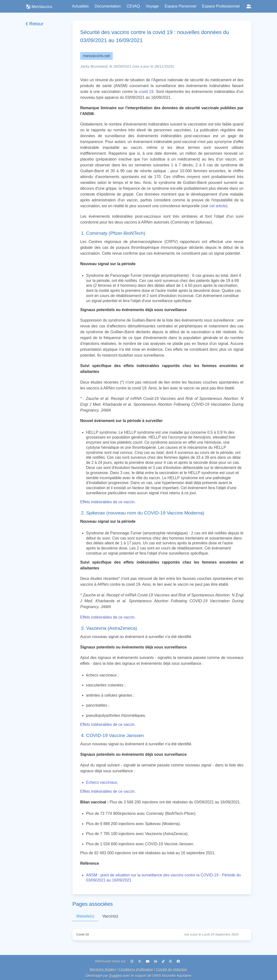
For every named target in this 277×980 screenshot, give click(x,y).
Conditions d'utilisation (136, 970)
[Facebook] (178, 961)
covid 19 (146, 92)
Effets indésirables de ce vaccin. (108, 502)
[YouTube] (148, 961)
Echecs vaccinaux (102, 782)
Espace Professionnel (221, 6)
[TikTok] (164, 961)
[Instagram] (132, 961)
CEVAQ (133, 6)
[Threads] (171, 961)
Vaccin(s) (110, 916)
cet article (218, 206)
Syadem (116, 976)
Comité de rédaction (172, 970)
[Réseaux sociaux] (249, 6)
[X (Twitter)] (140, 961)
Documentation (108, 6)
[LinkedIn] (156, 961)
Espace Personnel (180, 6)
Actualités (80, 6)
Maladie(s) (85, 916)
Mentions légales (103, 970)
